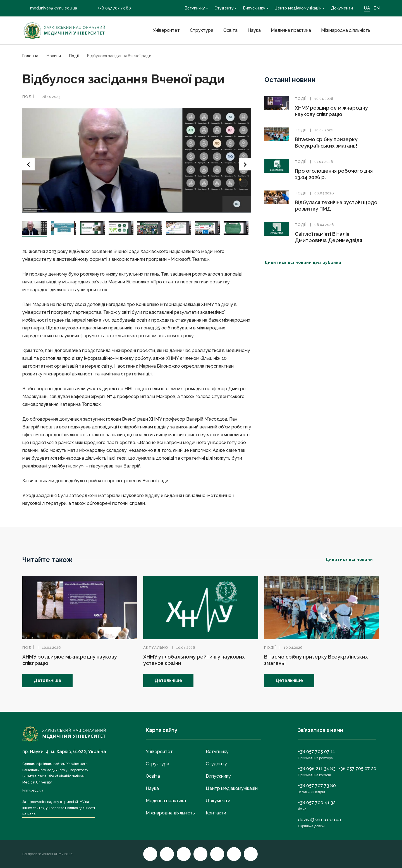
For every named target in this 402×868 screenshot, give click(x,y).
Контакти (216, 813)
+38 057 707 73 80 (110, 8)
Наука (254, 30)
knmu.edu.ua (33, 790)
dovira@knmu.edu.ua (319, 820)
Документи (342, 8)
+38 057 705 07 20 (357, 769)
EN (377, 8)
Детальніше (47, 680)
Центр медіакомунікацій (298, 8)
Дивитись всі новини (353, 560)
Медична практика (291, 30)
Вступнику (195, 8)
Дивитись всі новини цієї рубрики (306, 262)
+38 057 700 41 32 (317, 803)
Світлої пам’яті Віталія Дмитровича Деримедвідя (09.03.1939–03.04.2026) (328, 240)
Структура (202, 30)
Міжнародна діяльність (346, 30)
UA (367, 8)
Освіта (230, 30)
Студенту (224, 8)
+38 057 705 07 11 (316, 752)
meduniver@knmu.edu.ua (50, 8)
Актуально (156, 648)
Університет (166, 30)
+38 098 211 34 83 (317, 769)
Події (28, 97)
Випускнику (254, 8)
